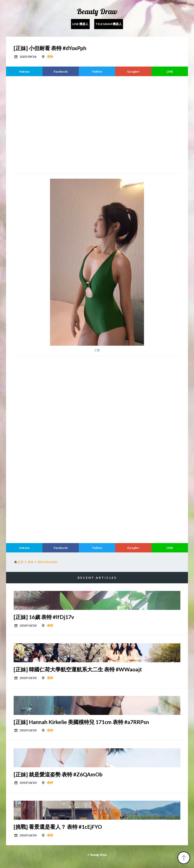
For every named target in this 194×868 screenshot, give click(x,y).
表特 (50, 57)
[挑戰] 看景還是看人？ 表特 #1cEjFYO (58, 827)
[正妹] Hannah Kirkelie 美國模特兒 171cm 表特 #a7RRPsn (81, 722)
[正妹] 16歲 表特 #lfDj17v (44, 617)
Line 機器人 (80, 24)
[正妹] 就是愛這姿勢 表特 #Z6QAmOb (58, 774)
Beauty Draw (97, 11)
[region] (97, 124)
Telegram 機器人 (109, 24)
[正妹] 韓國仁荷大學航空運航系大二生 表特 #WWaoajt (78, 669)
